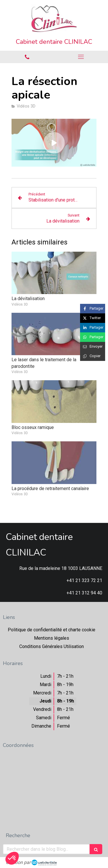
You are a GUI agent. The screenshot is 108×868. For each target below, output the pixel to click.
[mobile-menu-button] (81, 57)
